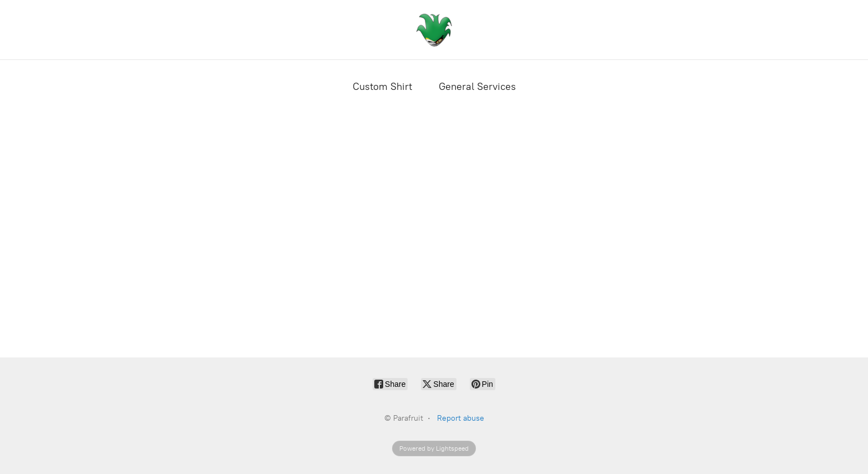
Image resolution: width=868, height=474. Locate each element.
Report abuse (461, 418)
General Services (477, 87)
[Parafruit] (434, 30)
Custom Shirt (382, 87)
